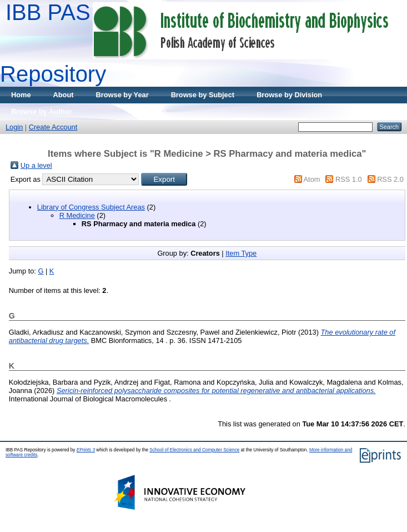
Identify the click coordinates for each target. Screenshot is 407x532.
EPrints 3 (86, 450)
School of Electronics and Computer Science (194, 450)
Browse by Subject (203, 95)
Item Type (241, 253)
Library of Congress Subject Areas (91, 207)
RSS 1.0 (349, 179)
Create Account (53, 127)
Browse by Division (289, 95)
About (64, 95)
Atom (312, 179)
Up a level (36, 165)
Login (14, 127)
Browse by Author (42, 111)
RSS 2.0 (390, 179)
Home (21, 95)
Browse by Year (122, 95)
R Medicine (77, 215)
